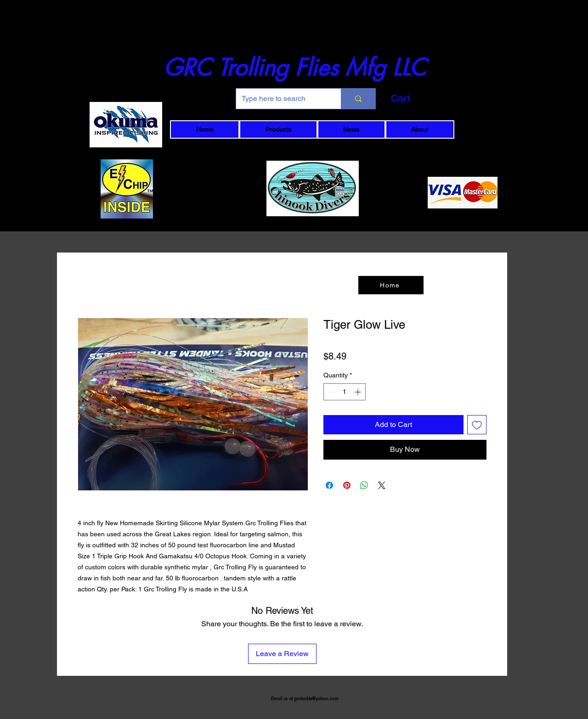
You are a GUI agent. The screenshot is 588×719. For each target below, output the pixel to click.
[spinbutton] (345, 392)
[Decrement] (331, 392)
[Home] (391, 285)
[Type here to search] (282, 99)
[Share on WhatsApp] (364, 485)
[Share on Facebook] (329, 485)
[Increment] (359, 392)
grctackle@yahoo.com (316, 698)
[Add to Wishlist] (477, 425)
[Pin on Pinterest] (347, 485)
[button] (416, 98)
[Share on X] (382, 485)
